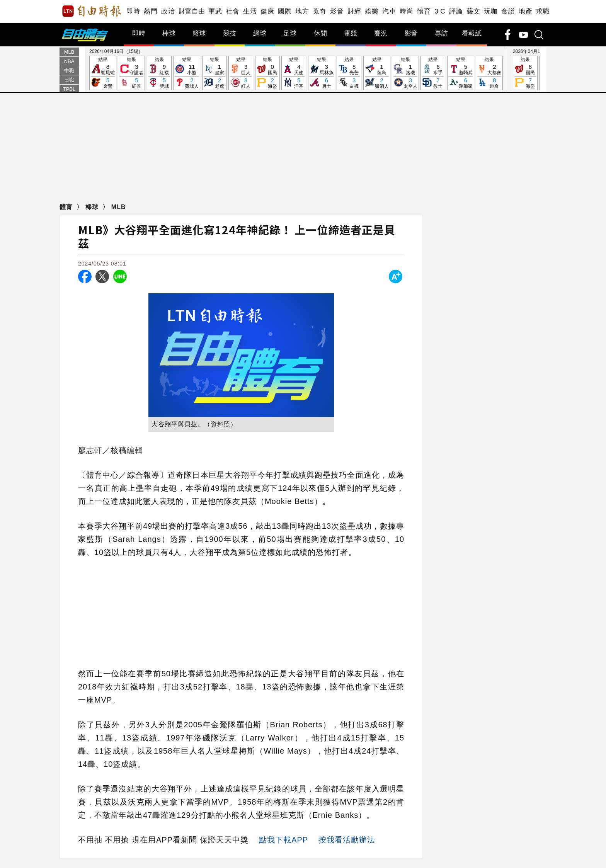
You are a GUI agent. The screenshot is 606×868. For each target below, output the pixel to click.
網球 (260, 33)
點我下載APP (283, 840)
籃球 (199, 33)
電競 (351, 33)
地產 (525, 11)
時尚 (406, 11)
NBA (69, 61)
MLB (69, 52)
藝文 (473, 11)
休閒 (320, 33)
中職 (69, 71)
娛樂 (372, 11)
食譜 (508, 11)
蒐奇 (319, 11)
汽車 (389, 11)
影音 (337, 11)
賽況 (381, 33)
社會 (232, 11)
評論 (456, 11)
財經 (354, 11)
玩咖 (491, 11)
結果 (103, 73)
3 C (440, 11)
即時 (133, 11)
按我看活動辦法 (347, 840)
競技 (230, 33)
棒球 (169, 33)
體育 (424, 11)
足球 (290, 33)
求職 (543, 11)
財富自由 (192, 11)
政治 (168, 11)
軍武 (215, 11)
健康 (267, 11)
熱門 (151, 11)
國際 (285, 11)
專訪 (441, 33)
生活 (250, 11)
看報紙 (472, 33)
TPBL (69, 89)
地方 (302, 11)
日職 (69, 80)
